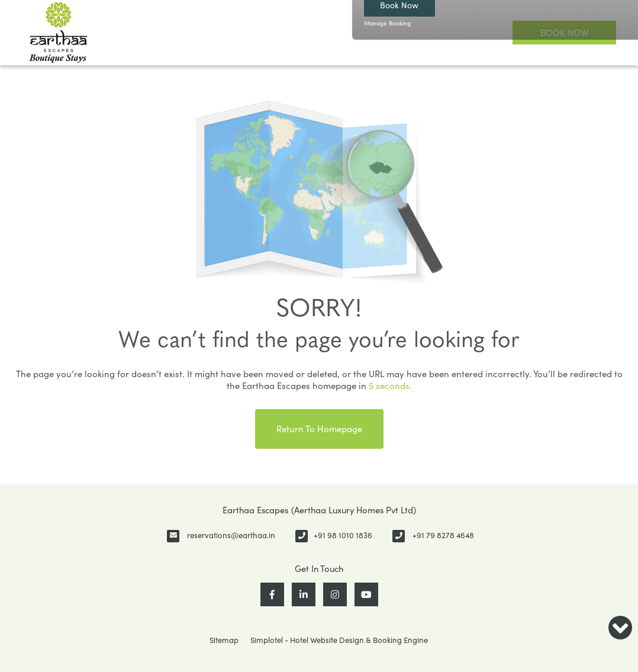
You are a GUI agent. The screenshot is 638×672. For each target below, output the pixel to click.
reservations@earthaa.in (231, 535)
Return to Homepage (319, 429)
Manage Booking (387, 23)
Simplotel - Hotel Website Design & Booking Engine (339, 640)
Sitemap (224, 640)
